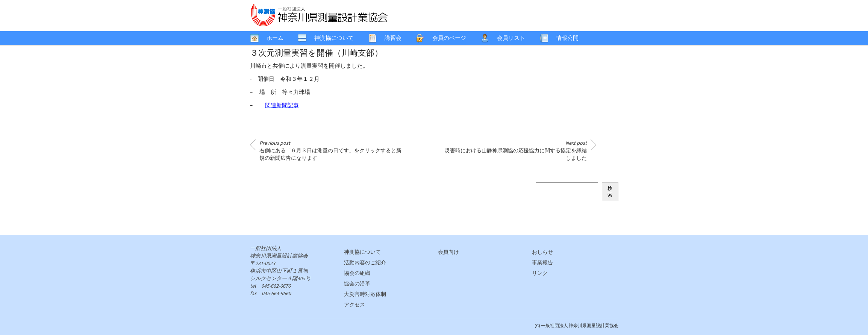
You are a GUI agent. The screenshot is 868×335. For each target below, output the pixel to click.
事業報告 (542, 262)
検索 (610, 192)
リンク (540, 273)
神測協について (362, 252)
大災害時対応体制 (365, 294)
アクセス (354, 305)
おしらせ (542, 252)
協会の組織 (357, 273)
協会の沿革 (357, 283)
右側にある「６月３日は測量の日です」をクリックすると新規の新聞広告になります (330, 150)
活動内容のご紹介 (365, 262)
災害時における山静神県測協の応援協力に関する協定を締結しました (516, 150)
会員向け (448, 252)
